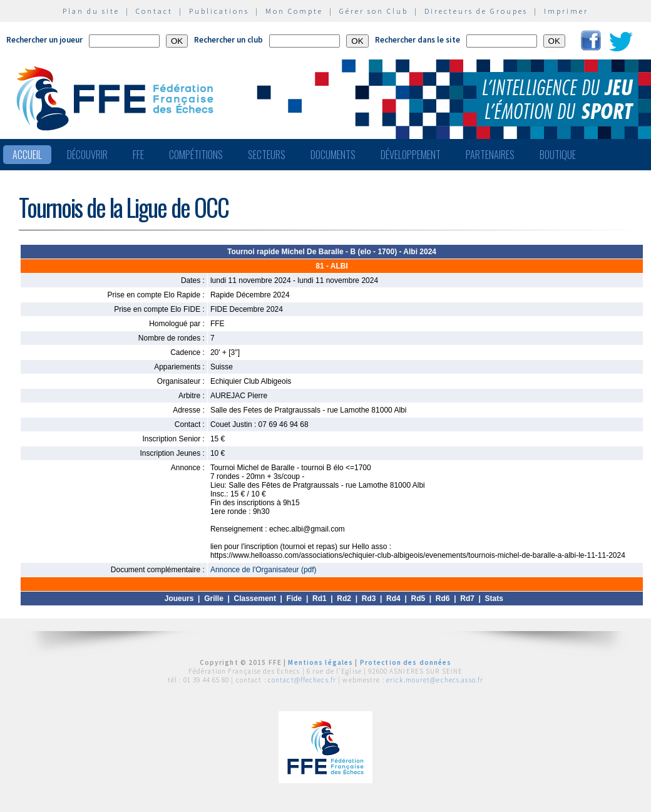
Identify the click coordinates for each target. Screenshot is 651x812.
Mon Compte (294, 11)
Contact (154, 11)
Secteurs (267, 155)
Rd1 (320, 599)
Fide (295, 599)
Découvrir (87, 155)
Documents (333, 155)
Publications (219, 11)
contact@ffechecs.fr (302, 680)
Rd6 (443, 599)
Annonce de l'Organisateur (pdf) (264, 570)
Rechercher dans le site (418, 40)
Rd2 (344, 599)
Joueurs (179, 599)
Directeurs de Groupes (476, 11)
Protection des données (406, 662)
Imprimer (566, 11)
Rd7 (467, 599)
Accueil (27, 155)
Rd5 (418, 599)
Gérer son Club (374, 11)
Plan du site (91, 11)
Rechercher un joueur (44, 40)
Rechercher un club (228, 40)
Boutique (558, 155)
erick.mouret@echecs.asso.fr (435, 680)
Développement (411, 155)
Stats (494, 599)
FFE (138, 155)
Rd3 (369, 599)
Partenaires (490, 155)
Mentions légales (320, 662)
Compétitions (196, 155)
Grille (214, 599)
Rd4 (393, 599)
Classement (255, 599)
